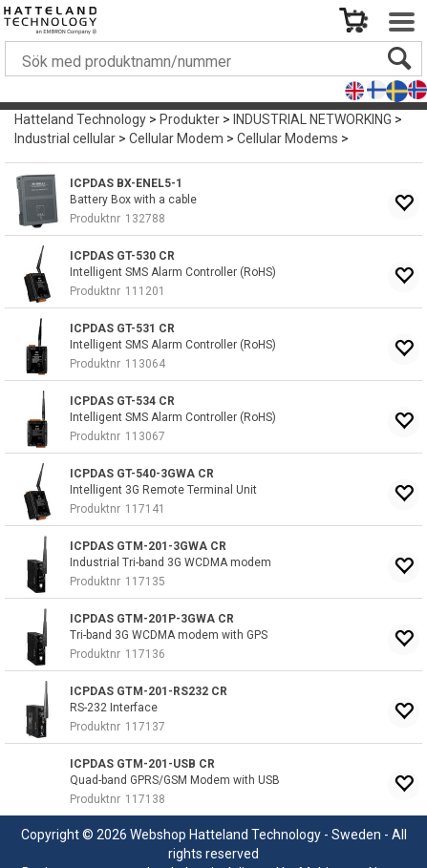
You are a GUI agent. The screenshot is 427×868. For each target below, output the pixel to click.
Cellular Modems (288, 138)
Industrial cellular (65, 138)
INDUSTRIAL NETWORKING (312, 119)
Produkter (190, 119)
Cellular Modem (176, 138)
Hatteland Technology (80, 119)
